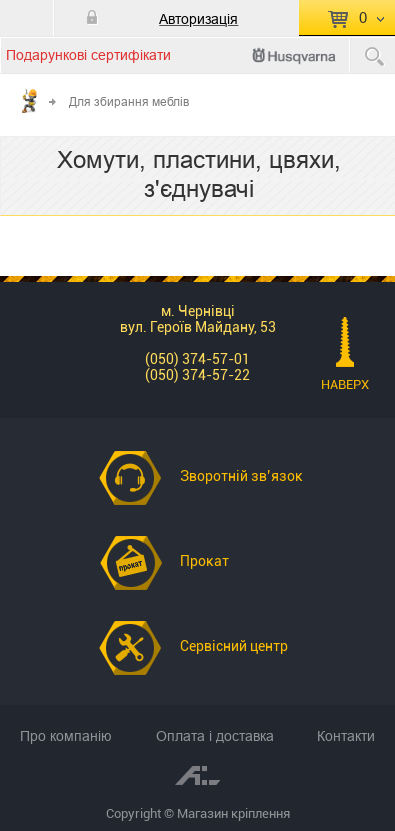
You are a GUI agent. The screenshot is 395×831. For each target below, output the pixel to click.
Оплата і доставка (215, 736)
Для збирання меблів (129, 101)
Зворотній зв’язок (241, 476)
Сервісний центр (234, 646)
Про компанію (66, 736)
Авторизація (198, 19)
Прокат (204, 561)
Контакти (346, 736)
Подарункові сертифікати (88, 55)
